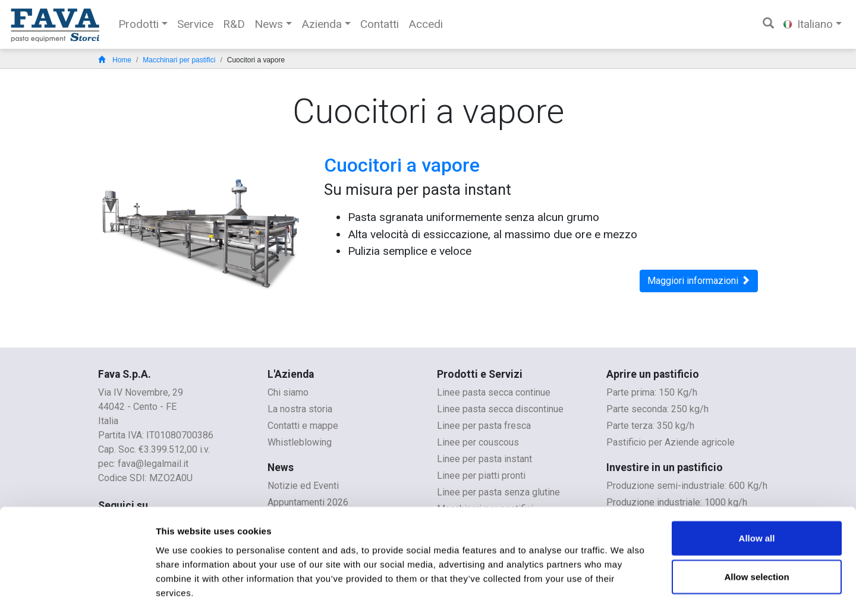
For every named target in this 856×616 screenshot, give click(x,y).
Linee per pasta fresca (484, 426)
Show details (624, 593)
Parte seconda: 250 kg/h (657, 409)
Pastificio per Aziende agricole (671, 442)
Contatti (380, 24)
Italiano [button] (808, 24)
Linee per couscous (478, 442)
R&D (234, 24)
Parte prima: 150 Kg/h (652, 392)
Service (195, 24)
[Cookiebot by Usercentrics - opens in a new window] (77, 593)
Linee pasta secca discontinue (500, 409)
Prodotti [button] (139, 24)
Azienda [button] (322, 24)
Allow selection (756, 529)
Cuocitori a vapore (402, 165)
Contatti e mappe (303, 426)
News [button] (269, 24)
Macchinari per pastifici (179, 60)
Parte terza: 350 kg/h (650, 426)
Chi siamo (288, 392)
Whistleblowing (300, 442)
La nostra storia (300, 409)
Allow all (757, 490)
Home (115, 60)
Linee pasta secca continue (494, 392)
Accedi (426, 24)
